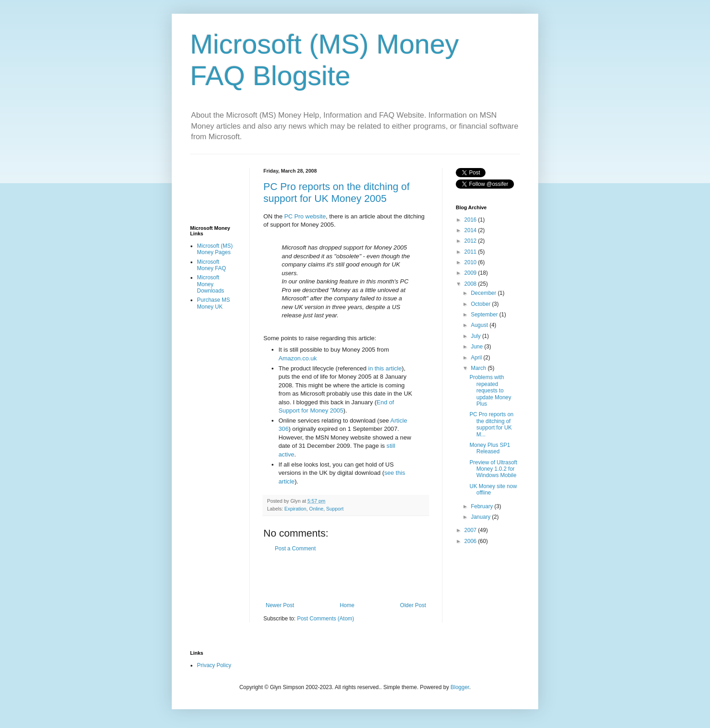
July (477, 336)
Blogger (460, 687)
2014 (471, 230)
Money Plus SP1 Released (490, 448)
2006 (471, 541)
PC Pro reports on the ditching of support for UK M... (492, 424)
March (479, 368)
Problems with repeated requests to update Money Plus (490, 391)
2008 (471, 284)
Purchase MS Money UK (213, 303)
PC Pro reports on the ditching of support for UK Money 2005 (336, 193)
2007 (471, 530)
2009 (471, 273)
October (481, 304)
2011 (471, 252)
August (480, 325)
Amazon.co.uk (298, 358)
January (481, 517)
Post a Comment (295, 549)
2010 (471, 262)
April (477, 358)
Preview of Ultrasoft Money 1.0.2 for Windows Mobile (493, 469)
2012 (471, 241)
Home (347, 605)
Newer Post (280, 605)
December (484, 293)
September (485, 315)
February (483, 506)
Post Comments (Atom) (325, 619)
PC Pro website (305, 216)
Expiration (295, 509)
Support (335, 509)
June (478, 347)
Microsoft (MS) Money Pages (215, 249)
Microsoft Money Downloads (210, 284)
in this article (385, 368)
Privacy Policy (214, 665)
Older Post (413, 605)
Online (316, 509)
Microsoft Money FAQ (211, 265)
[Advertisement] (371, 577)
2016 (471, 220)
